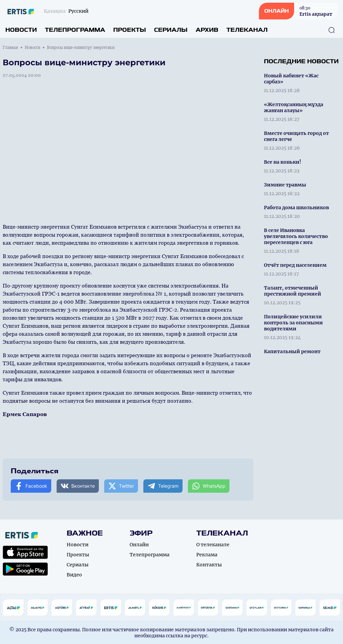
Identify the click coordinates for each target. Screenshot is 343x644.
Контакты (209, 565)
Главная (10, 48)
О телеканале (213, 545)
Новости (21, 30)
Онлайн (139, 545)
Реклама (207, 555)
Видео (74, 575)
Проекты (130, 30)
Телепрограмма (75, 30)
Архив (207, 30)
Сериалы (171, 30)
